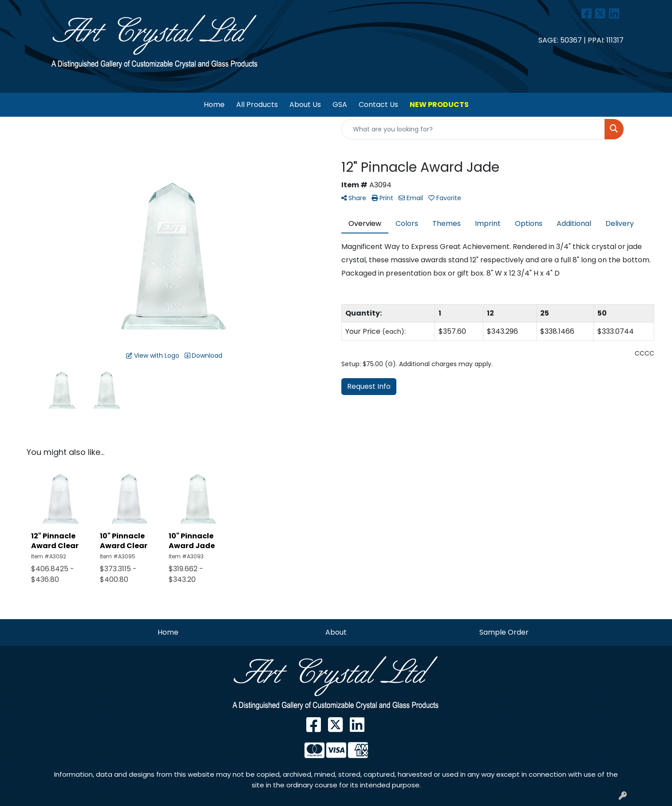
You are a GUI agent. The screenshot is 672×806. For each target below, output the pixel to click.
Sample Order (504, 632)
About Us (305, 105)
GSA (340, 105)
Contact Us (378, 105)
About (336, 632)
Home (214, 105)
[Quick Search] (473, 129)
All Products (257, 105)
